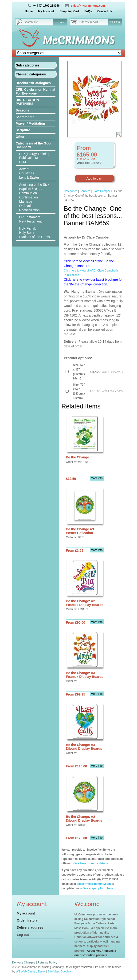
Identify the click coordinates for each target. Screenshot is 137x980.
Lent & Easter (29, 177)
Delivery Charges (24, 963)
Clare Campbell (102, 191)
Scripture (23, 130)
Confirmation (29, 197)
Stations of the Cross (35, 237)
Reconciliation (29, 210)
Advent (24, 169)
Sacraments (25, 117)
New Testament (31, 221)
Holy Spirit (27, 233)
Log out (23, 935)
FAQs (88, 11)
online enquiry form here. (97, 888)
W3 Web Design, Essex (31, 972)
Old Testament (30, 217)
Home (29, 11)
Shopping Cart (69, 11)
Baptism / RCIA (31, 189)
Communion (28, 193)
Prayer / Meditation (30, 124)
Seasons (23, 110)
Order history (27, 920)
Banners (85, 191)
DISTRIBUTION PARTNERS (27, 102)
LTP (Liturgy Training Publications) (34, 156)
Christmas (27, 173)
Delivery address (30, 927)
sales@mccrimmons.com (88, 6)
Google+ (66, 972)
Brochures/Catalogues (33, 83)
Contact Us (105, 11)
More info (97, 478)
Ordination (27, 206)
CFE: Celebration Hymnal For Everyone (35, 91)
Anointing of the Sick (34, 185)
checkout (114, 22)
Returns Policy (47, 963)
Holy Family (28, 228)
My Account (46, 11)
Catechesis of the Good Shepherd (34, 145)
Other (20, 137)
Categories (71, 191)
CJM (23, 162)
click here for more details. (90, 863)
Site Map (53, 972)
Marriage (26, 202)
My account (26, 913)
